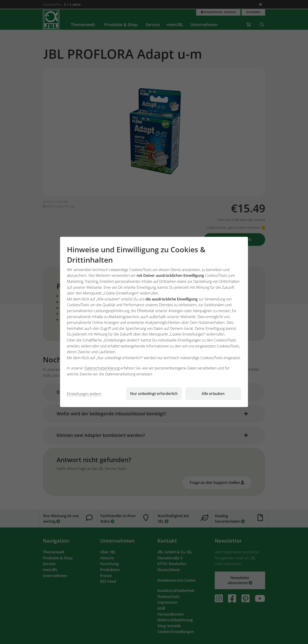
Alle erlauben (213, 394)
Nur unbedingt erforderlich (154, 394)
